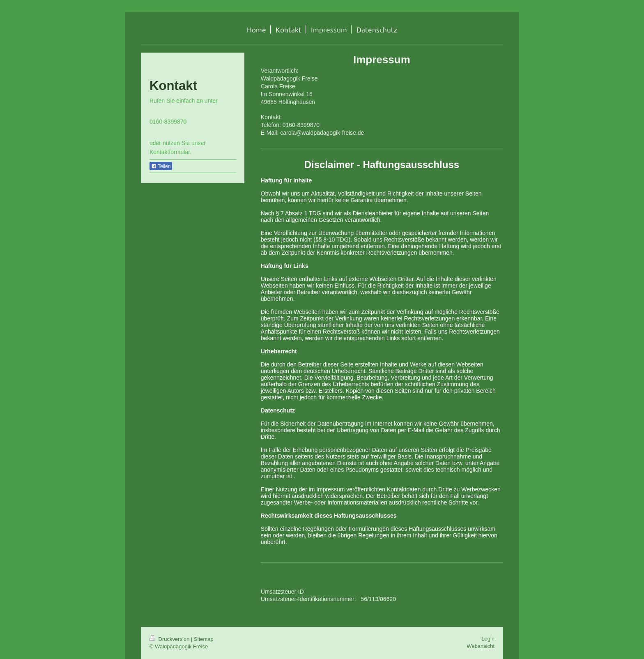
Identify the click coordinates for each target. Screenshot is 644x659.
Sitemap (204, 639)
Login (488, 639)
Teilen (161, 166)
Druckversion (170, 639)
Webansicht (481, 646)
